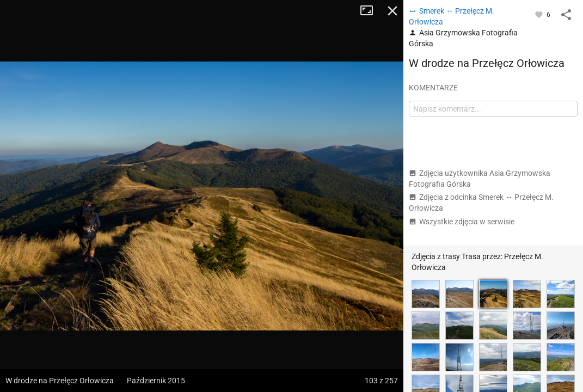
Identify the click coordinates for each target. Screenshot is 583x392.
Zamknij (392, 11)
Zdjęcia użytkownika (480, 179)
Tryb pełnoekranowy (371, 11)
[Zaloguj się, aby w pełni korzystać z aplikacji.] (540, 14)
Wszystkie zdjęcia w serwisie (462, 222)
